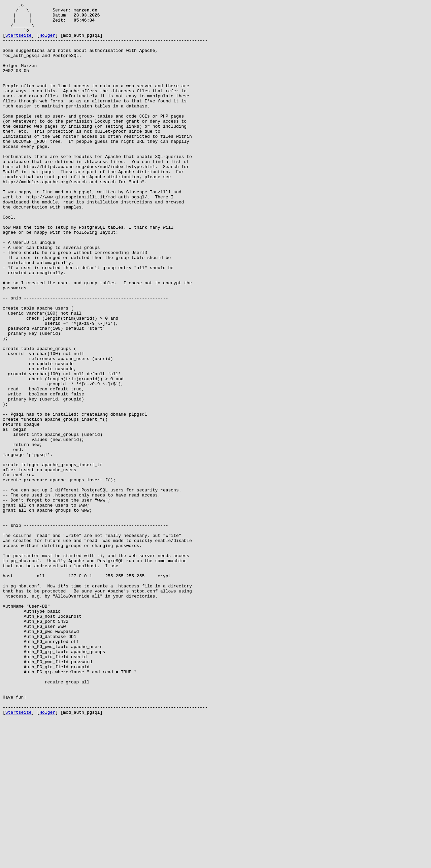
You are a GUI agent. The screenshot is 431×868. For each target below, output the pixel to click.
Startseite (19, 42)
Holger (47, 42)
